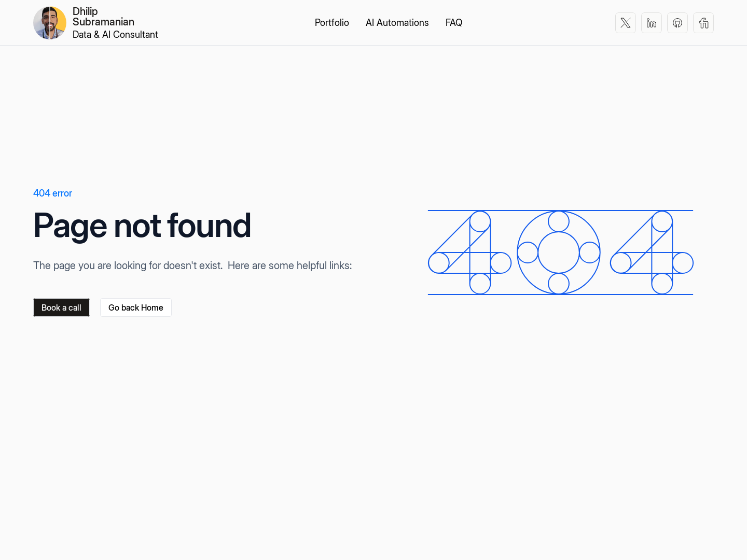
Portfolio (332, 23)
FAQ (454, 23)
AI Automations (397, 23)
